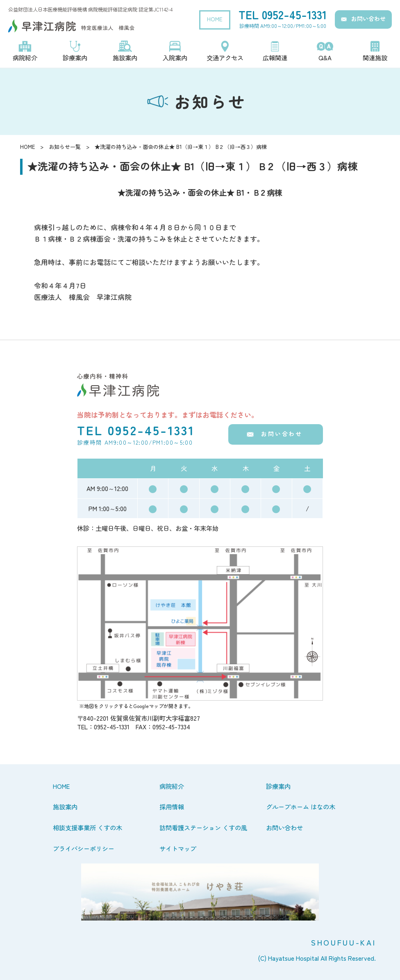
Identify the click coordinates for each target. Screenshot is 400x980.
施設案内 (65, 806)
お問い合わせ (368, 18)
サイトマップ (178, 848)
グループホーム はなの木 (301, 806)
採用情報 (172, 806)
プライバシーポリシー (84, 848)
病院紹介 (172, 786)
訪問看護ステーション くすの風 (203, 827)
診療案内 (278, 786)
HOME (215, 19)
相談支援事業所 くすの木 (87, 827)
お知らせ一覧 (65, 147)
